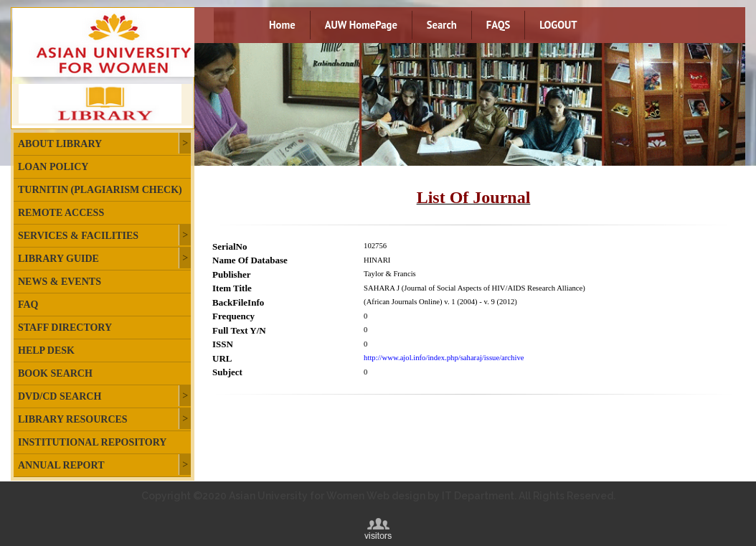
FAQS (498, 25)
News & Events (60, 282)
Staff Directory (65, 328)
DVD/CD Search (60, 396)
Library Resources (73, 419)
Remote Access (61, 213)
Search (442, 25)
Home (282, 25)
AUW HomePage (361, 25)
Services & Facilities (78, 236)
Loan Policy (53, 167)
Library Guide (58, 259)
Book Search (55, 373)
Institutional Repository (92, 442)
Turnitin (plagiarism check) (100, 190)
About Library (60, 144)
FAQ (28, 305)
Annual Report (61, 465)
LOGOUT (558, 25)
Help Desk (46, 350)
